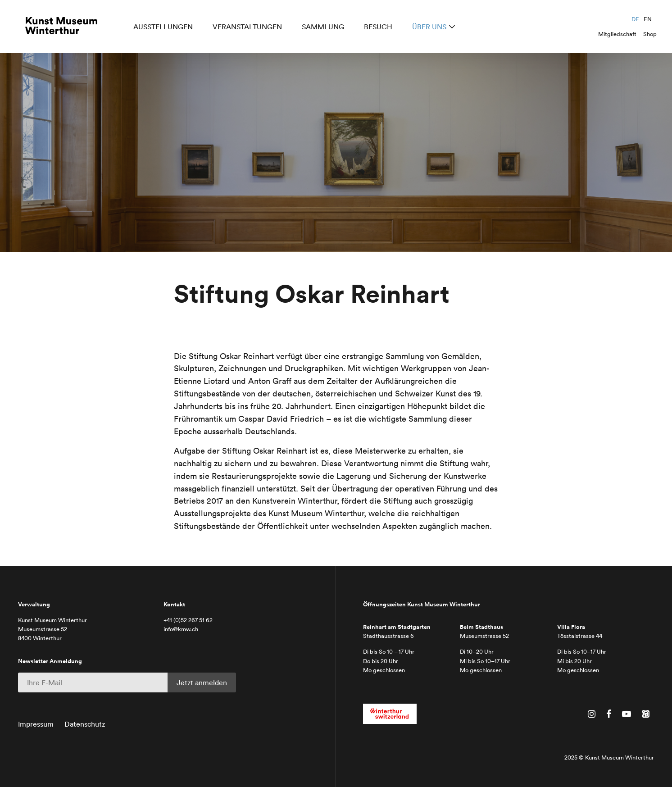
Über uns (431, 28)
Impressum (36, 724)
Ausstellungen (165, 28)
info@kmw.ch (181, 629)
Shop (650, 34)
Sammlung (325, 28)
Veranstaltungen (249, 28)
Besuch (380, 28)
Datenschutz (85, 724)
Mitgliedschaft (617, 34)
